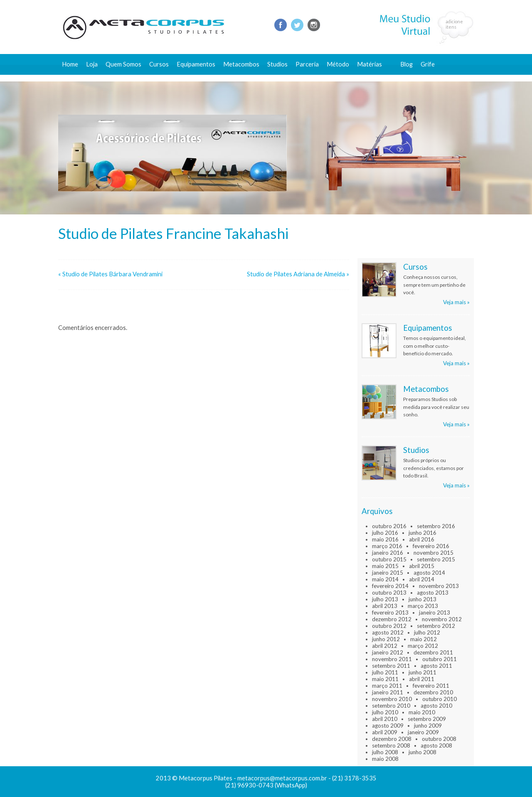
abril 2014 (422, 579)
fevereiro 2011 (431, 686)
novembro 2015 (433, 553)
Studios (277, 64)
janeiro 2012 (388, 652)
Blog (406, 64)
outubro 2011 (440, 659)
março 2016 (387, 546)
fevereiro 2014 (390, 586)
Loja (92, 64)
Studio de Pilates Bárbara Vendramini (112, 274)
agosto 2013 (433, 593)
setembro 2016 (436, 526)
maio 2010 (422, 712)
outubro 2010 (440, 699)
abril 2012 (385, 646)
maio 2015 (385, 566)
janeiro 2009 (423, 732)
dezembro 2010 (433, 692)
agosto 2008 (436, 745)
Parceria (307, 64)
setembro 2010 (391, 706)
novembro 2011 (392, 659)
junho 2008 (422, 752)
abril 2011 (422, 679)
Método (338, 64)
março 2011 (387, 686)
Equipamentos (196, 64)
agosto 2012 (388, 632)
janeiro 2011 (388, 692)
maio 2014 (385, 579)
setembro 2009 (427, 719)
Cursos (159, 64)
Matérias (369, 64)
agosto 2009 (388, 726)
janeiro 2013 (435, 613)
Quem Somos (123, 64)
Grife (428, 64)
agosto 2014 (429, 573)
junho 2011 (422, 672)
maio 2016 (385, 539)
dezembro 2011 (433, 652)
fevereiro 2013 (390, 613)
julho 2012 (427, 632)
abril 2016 (422, 539)
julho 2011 (385, 672)
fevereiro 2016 (431, 546)
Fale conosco (418, 78)
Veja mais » (456, 302)
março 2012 (423, 646)
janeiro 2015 (388, 573)
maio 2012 (424, 639)
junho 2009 (428, 726)
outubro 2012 (389, 626)
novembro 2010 (392, 699)
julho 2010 (385, 712)
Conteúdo (374, 78)
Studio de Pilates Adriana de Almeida (296, 274)
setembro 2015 (436, 559)
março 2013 (423, 606)
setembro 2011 (391, 666)
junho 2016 (422, 533)
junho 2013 (422, 599)
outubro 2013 (389, 593)
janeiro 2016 (388, 553)
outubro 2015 (389, 559)
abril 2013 (385, 606)
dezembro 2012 (392, 619)
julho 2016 (385, 533)
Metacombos (241, 64)
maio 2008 (385, 759)
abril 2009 (385, 732)
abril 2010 (385, 719)
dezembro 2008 (392, 739)
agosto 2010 (436, 706)
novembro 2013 (439, 586)
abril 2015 (422, 566)
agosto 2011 (436, 666)
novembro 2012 (442, 619)
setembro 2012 (436, 626)
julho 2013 (385, 599)
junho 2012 (386, 639)
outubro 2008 (439, 739)
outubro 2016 (389, 526)
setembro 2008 (391, 745)
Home (70, 64)
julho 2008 (385, 752)
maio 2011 (385, 679)
